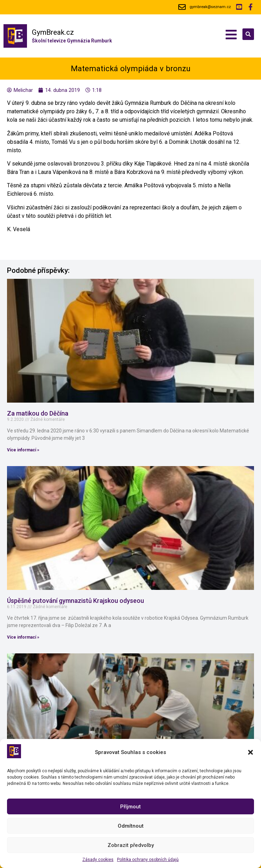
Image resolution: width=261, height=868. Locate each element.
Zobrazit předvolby (131, 845)
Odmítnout (131, 826)
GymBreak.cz (53, 32)
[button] (250, 752)
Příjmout (130, 807)
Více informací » (23, 450)
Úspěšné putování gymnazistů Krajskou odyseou (75, 601)
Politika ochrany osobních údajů (148, 860)
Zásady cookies (98, 860)
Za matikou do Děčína (38, 413)
